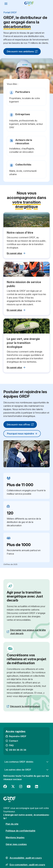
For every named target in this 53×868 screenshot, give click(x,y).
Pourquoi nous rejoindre (22, 434)
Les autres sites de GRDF (26, 770)
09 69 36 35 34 (18, 750)
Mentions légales (15, 837)
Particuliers (23, 92)
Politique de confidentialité (20, 831)
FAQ (11, 745)
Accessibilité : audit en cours (26, 858)
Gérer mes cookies (16, 844)
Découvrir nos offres (20, 425)
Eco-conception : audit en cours (27, 865)
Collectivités (23, 165)
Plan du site (12, 824)
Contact (13, 741)
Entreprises (23, 114)
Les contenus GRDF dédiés (26, 762)
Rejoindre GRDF (18, 736)
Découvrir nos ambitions (22, 51)
